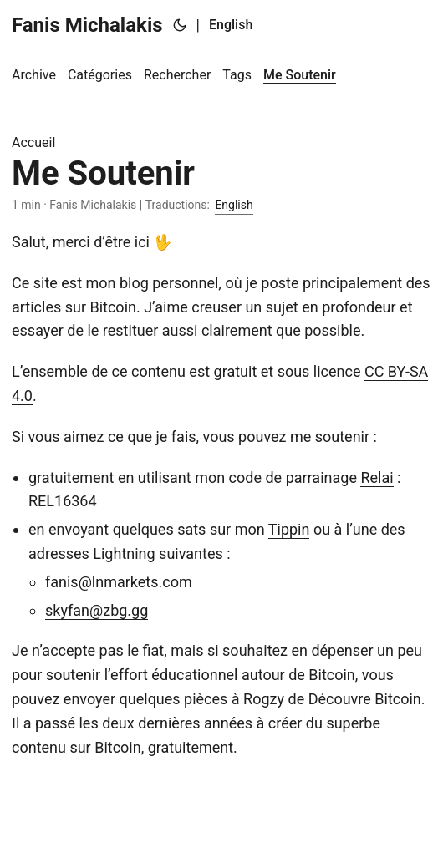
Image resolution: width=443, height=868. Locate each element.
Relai (377, 477)
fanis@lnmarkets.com (119, 582)
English (231, 25)
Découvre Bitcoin (365, 699)
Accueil (33, 142)
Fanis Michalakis (87, 25)
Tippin (289, 529)
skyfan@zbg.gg (97, 610)
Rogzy (264, 699)
